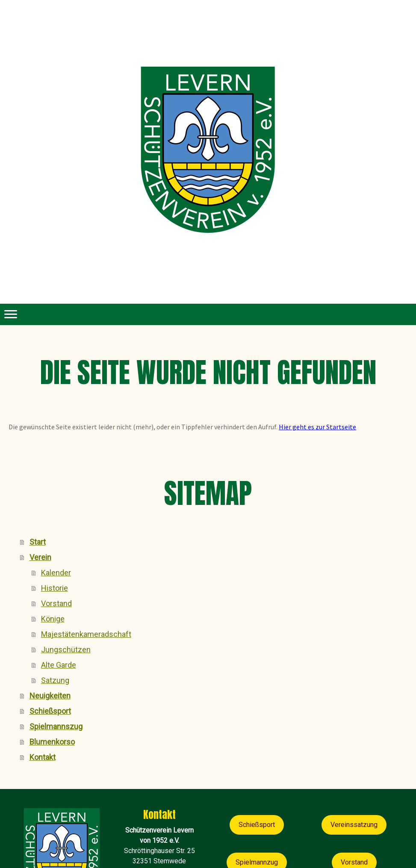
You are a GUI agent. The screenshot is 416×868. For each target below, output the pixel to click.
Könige (53, 619)
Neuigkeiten (50, 696)
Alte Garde (59, 665)
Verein (40, 557)
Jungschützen (66, 650)
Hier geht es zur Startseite (317, 427)
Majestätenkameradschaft (86, 634)
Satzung (55, 680)
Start (38, 542)
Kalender (56, 573)
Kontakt (43, 757)
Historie (55, 588)
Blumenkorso (52, 742)
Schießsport (50, 711)
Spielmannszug (56, 726)
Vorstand (56, 603)
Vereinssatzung (354, 825)
